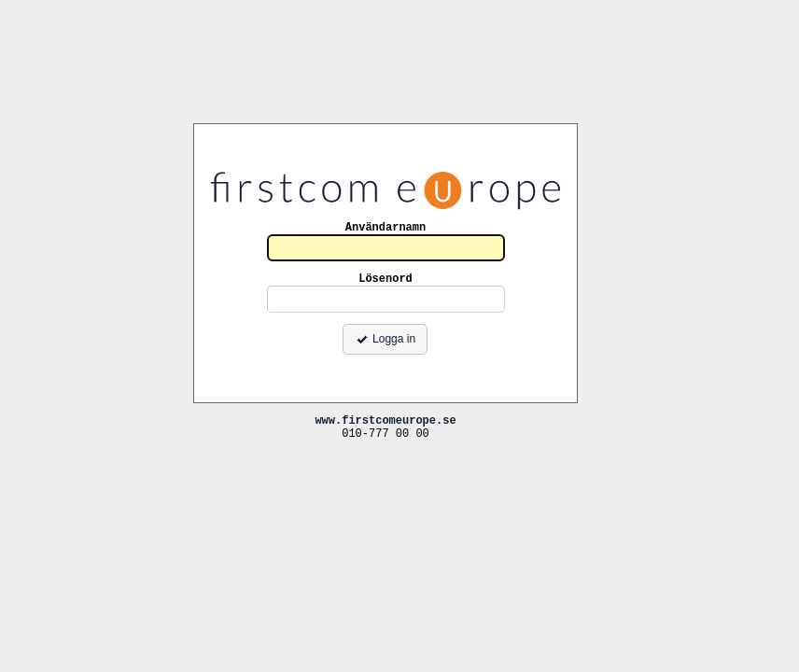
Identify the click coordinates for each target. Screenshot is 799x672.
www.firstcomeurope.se (385, 420)
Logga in (385, 339)
